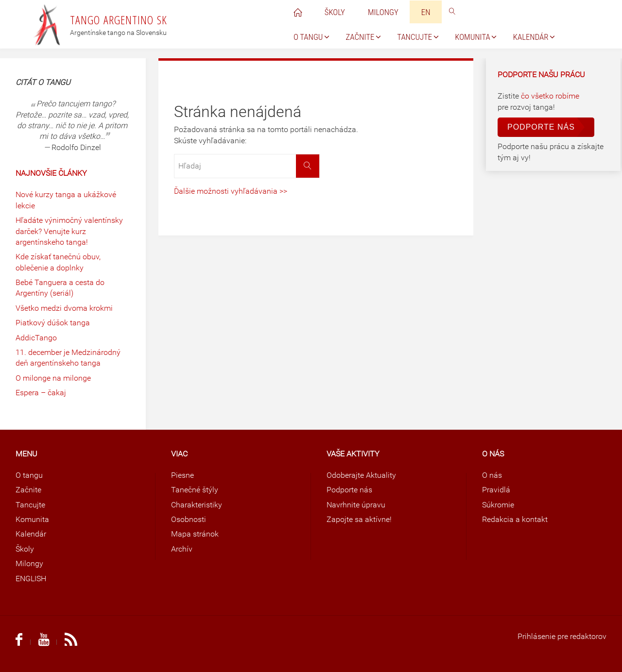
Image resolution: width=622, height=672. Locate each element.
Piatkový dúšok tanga (53, 323)
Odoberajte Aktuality (361, 475)
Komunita (32, 519)
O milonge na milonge (53, 378)
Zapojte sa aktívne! (359, 519)
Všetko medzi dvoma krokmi (64, 308)
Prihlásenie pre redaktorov (562, 636)
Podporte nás (541, 127)
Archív (182, 549)
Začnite (28, 490)
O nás (492, 475)
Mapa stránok (195, 534)
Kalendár (31, 534)
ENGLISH (31, 579)
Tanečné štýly (195, 490)
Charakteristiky (197, 505)
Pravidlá (496, 490)
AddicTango (36, 338)
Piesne (182, 475)
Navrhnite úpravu (356, 505)
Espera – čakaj (41, 393)
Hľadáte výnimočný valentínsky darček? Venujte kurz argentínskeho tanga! (69, 231)
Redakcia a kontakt (515, 519)
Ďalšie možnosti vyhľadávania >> (231, 191)
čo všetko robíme (550, 96)
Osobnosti (189, 519)
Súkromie (498, 505)
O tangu (29, 475)
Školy (25, 549)
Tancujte (30, 505)
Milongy (29, 563)
